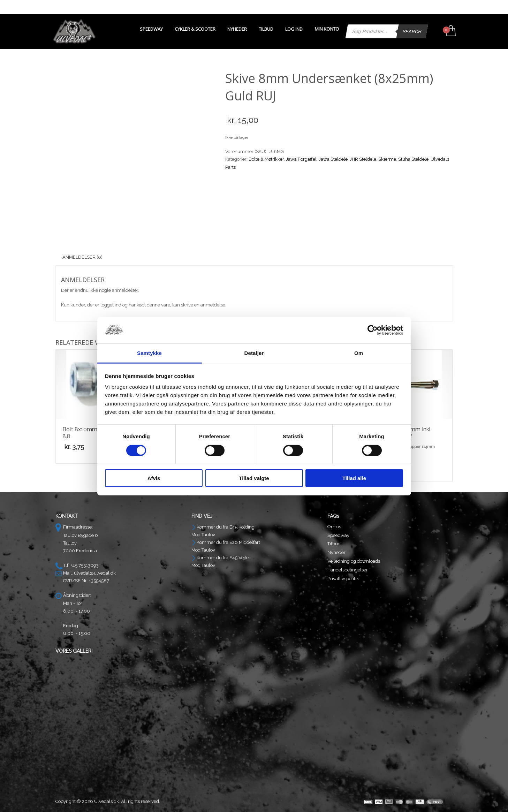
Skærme (387, 159)
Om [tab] (359, 353)
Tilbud (334, 544)
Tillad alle (354, 478)
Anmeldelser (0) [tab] (82, 257)
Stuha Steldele (413, 159)
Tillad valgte (254, 478)
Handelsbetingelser (348, 570)
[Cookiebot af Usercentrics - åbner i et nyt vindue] (373, 330)
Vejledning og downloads (354, 561)
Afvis (154, 478)
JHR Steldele (363, 159)
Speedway (338, 535)
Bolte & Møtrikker (266, 159)
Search (412, 32)
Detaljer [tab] (254, 353)
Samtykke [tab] (149, 353)
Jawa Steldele (333, 159)
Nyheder (336, 552)
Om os (334, 527)
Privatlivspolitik (343, 579)
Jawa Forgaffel (301, 159)
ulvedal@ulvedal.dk (95, 573)
